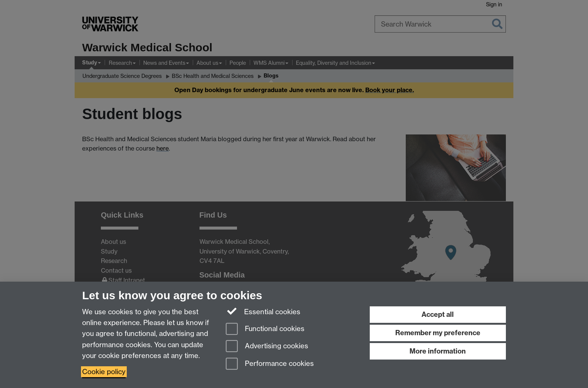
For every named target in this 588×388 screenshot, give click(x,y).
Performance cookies (270, 364)
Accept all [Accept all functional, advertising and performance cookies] (438, 314)
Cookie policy (104, 372)
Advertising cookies (267, 347)
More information (438, 351)
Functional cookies (265, 329)
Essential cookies (263, 311)
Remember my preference (438, 333)
